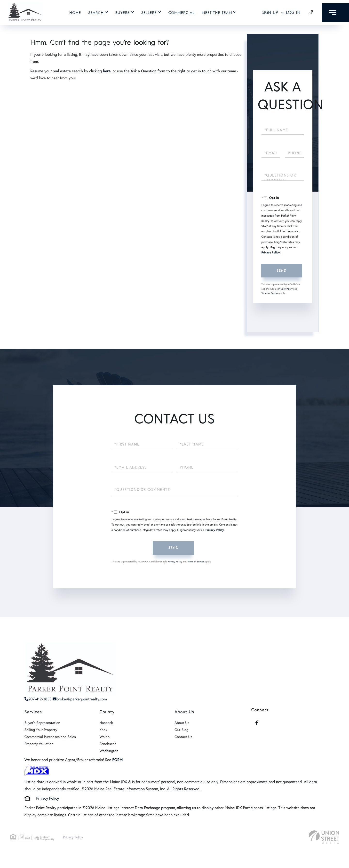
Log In (290, 13)
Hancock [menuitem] (106, 723)
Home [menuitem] (74, 13)
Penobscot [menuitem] (108, 744)
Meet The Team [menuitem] (216, 13)
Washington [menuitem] (109, 751)
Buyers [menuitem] (121, 13)
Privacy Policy (271, 253)
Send (281, 271)
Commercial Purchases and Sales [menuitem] (50, 737)
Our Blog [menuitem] (181, 730)
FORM (117, 760)
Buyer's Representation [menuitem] (42, 723)
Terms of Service (270, 293)
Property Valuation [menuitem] (39, 744)
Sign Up (267, 13)
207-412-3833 (38, 699)
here (107, 71)
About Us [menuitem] (182, 723)
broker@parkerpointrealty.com (80, 699)
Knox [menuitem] (103, 730)
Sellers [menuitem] (148, 13)
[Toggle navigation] (334, 13)
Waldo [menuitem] (104, 737)
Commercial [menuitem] (180, 13)
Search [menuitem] (95, 13)
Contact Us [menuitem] (183, 737)
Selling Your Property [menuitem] (41, 730)
